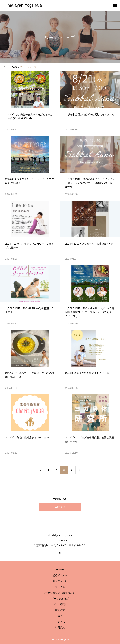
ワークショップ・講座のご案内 (60, 593)
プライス (60, 587)
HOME (60, 570)
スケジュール (60, 581)
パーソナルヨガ (60, 599)
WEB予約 (60, 507)
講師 (60, 616)
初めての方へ (60, 575)
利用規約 (60, 627)
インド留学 (60, 604)
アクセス (60, 622)
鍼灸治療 (60, 610)
